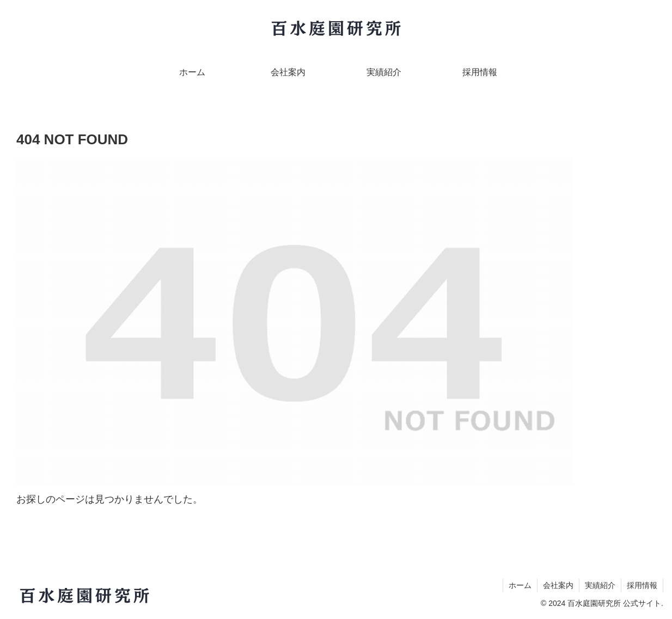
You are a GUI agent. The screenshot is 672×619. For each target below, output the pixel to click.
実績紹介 (600, 585)
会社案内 (558, 585)
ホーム (520, 585)
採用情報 (642, 585)
